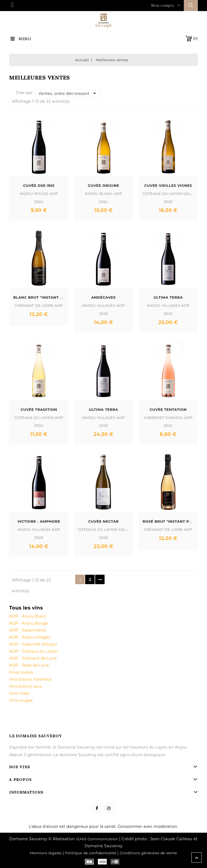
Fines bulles (21, 672)
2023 (168, 202)
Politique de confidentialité (91, 853)
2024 (39, 202)
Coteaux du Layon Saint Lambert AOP (118, 529)
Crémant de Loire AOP (39, 305)
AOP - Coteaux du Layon (34, 651)
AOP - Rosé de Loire (29, 665)
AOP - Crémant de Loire (33, 658)
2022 (168, 314)
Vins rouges (21, 700)
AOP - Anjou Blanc (28, 616)
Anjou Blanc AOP (103, 194)
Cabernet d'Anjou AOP (168, 418)
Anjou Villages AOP (104, 305)
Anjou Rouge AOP (39, 194)
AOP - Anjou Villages (30, 637)
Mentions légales (46, 853)
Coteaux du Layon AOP (39, 418)
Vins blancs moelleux (30, 679)
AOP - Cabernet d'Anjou (33, 644)
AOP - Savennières (28, 630)
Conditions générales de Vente (148, 853)
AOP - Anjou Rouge (29, 623)
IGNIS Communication (97, 839)
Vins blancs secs (25, 686)
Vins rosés (19, 693)
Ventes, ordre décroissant (68, 93)
